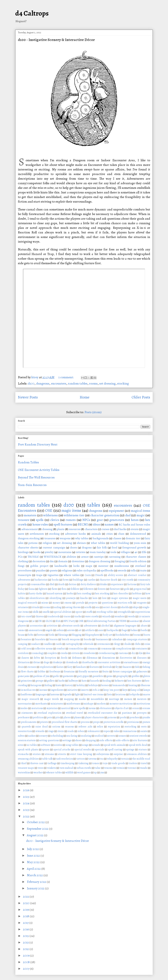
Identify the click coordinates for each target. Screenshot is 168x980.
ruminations (130, 731)
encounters (59, 383)
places (67, 717)
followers (89, 589)
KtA (58, 621)
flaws (54, 589)
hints (58, 685)
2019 (26, 910)
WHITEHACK (53, 557)
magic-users (140, 598)
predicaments (29, 722)
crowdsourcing (107, 653)
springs (130, 750)
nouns (92, 708)
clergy (117, 644)
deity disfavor (88, 584)
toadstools (54, 616)
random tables (78, 383)
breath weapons (71, 639)
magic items (71, 510)
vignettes (53, 575)
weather (38, 772)
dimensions (109, 658)
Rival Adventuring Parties (101, 621)
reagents (142, 603)
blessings (63, 635)
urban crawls (84, 768)
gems (110, 676)
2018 (26, 916)
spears (46, 750)
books (55, 580)
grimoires (26, 681)
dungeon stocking (29, 538)
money (56, 603)
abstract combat (137, 575)
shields (125, 607)
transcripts (25, 575)
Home (85, 397)
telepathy (112, 759)
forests (102, 589)
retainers (23, 607)
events (135, 529)
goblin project (39, 566)
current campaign (54, 547)
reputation (114, 727)
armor (85, 557)
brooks (88, 639)
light (77, 694)
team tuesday (98, 552)
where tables (72, 575)
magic (141, 515)
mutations (37, 708)
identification (37, 598)
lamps (147, 690)
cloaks (128, 644)
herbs (70, 594)
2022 (26, 816)
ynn (102, 772)
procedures (25, 570)
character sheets (28, 547)
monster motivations (121, 704)
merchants (41, 704)
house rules (40, 524)
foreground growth (134, 547)
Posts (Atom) (93, 412)
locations (121, 694)
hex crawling (84, 594)
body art (108, 635)
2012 (26, 949)
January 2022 (36, 888)
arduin (60, 630)
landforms (26, 694)
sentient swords (138, 736)
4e (136, 552)
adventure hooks (76, 534)
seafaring (86, 736)
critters (75, 653)
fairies (60, 667)
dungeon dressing (100, 561)
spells (40, 520)
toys (105, 763)
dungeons (43, 383)
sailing (58, 607)
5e (34, 621)
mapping (69, 699)
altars (144, 626)
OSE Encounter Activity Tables (39, 470)
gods (127, 589)
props (96, 722)
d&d (52, 584)
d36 (141, 653)
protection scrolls (113, 722)
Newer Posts (28, 397)
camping (23, 644)
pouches (134, 717)
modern (101, 704)
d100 (31, 383)
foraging (120, 561)
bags (125, 630)
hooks (37, 552)
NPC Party (69, 621)
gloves (147, 676)
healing (107, 681)
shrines (81, 543)
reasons (69, 727)
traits (143, 570)
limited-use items (94, 694)
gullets (51, 681)
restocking (130, 727)
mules (24, 708)
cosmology (38, 653)
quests (53, 570)
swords (122, 570)
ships (136, 607)
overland (140, 566)
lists (110, 694)
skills (36, 612)
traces (67, 616)
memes (128, 699)
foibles (41, 672)
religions (67, 570)
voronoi (132, 768)
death (61, 584)
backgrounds (101, 538)
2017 (26, 923)
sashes (32, 736)
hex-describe (121, 594)
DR (40, 621)
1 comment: (66, 377)
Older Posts (141, 397)
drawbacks (88, 662)
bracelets (40, 639)
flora (64, 589)
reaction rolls (125, 603)
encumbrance (131, 662)
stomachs (23, 754)
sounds (96, 745)
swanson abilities (137, 754)
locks (76, 566)
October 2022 (36, 822)
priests (44, 722)
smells (46, 612)
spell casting (115, 750)
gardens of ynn (41, 676)
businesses (102, 639)
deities (73, 584)
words (132, 616)
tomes (96, 763)
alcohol (105, 626)
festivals (107, 667)
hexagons (36, 685)
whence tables (54, 772)
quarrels (26, 727)
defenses (77, 658)
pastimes (127, 713)
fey (117, 667)
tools (113, 552)
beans (21, 635)
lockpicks (134, 694)
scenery (43, 736)
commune (106, 649)
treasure (24, 520)
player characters (94, 717)
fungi (21, 566)
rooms (93, 383)
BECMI (83, 524)
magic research (30, 699)
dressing (47, 529)
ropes (107, 731)
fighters (43, 589)
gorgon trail (140, 589)
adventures (24, 580)
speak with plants (28, 750)
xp (95, 772)
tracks (78, 616)
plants (61, 529)
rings (51, 731)
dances (25, 658)
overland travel (74, 713)
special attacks (62, 750)
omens (68, 603)
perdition (38, 717)
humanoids (119, 685)
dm (52, 561)
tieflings (52, 763)
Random (30, 444)
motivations (143, 704)
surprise (118, 754)
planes (78, 717)
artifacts (90, 630)
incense (43, 690)
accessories (36, 626)
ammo (21, 630)
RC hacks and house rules (134, 525)
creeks (64, 653)
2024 (26, 803)
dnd (128, 515)
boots (147, 635)
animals (96, 534)
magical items (141, 511)
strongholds (124, 612)
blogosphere (92, 635)
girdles (136, 676)
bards (144, 630)
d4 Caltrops (32, 13)
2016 (26, 929)
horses (105, 685)
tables (94, 505)
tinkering (83, 763)
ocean (136, 708)
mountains (65, 552)
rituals (36, 607)
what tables (98, 543)
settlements (37, 534)
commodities (76, 649)
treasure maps (26, 768)
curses (106, 529)
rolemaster (94, 731)
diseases (142, 658)
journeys (71, 598)
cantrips (99, 557)
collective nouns (44, 649)
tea (102, 759)
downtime (78, 561)
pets (50, 717)
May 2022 (34, 862)
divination (24, 662)
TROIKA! (33, 557)
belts (31, 635)
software (45, 745)
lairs (95, 598)
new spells (80, 708)
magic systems (120, 598)
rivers (61, 731)
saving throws (73, 607)
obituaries (105, 708)
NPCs (86, 520)
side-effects (123, 740)
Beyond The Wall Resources (36, 477)
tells (133, 570)
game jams (24, 676)
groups (40, 681)
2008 (27, 962)
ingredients (57, 690)
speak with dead (138, 745)
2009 (27, 955)
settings (67, 740)
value (98, 768)
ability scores (115, 575)
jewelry (49, 552)
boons (137, 635)
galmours (142, 672)
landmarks (61, 566)
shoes (78, 740)
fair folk (102, 547)
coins (147, 644)
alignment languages (125, 626)
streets (62, 754)
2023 (26, 810)
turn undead (66, 768)
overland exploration (49, 713)
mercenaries (25, 704)
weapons (65, 538)
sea (97, 607)
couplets (52, 653)
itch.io (96, 690)
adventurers (91, 626)
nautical (66, 708)
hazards (95, 681)
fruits (105, 672)
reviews (81, 552)
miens (45, 603)
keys (125, 690)
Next (54, 444)
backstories (41, 580)
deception (50, 658)
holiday (81, 685)
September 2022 (38, 829)
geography (122, 676)
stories (37, 754)
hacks (62, 681)
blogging (77, 635)
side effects (106, 740)
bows (66, 580)
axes (101, 630)
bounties (26, 639)
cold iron (26, 649)
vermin (120, 768)
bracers (54, 639)
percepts (142, 713)
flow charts (27, 672)
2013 (26, 942)
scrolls (88, 607)
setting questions (49, 740)
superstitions (143, 612)
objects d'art (122, 708)
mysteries (52, 708)
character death (108, 580)
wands (144, 768)
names (109, 524)
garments (68, 676)
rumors (71, 520)
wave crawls (92, 616)
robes (81, 731)
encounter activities (109, 662)
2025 (26, 797)
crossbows (89, 653)
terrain (125, 759)
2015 (26, 936)
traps (39, 575)
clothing (23, 561)
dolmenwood (138, 534)
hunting (133, 685)
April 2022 (34, 869)
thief (24, 763)
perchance (24, 717)
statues (143, 750)
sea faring (72, 736)
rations (56, 727)
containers (141, 649)
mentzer (103, 566)
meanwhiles (97, 699)
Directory (43, 444)
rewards (40, 731)
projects (93, 603)
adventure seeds (71, 626)
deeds (64, 658)
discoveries (126, 658)
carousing (115, 557)
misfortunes (73, 704)
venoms (108, 768)
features (94, 667)
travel (144, 763)
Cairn (88, 575)
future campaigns (123, 672)
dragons (87, 547)
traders (133, 763)
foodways (55, 672)
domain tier (133, 538)
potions (33, 543)
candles (48, 644)
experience (117, 584)
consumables (38, 584)
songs (85, 745)
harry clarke (36, 594)
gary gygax (83, 676)
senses (122, 736)
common (92, 649)
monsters (30, 515)
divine (37, 662)
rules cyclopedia (86, 570)
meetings (114, 699)
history (69, 685)
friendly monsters (89, 672)
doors (73, 547)
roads (71, 731)
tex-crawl (26, 616)
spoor (79, 612)
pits (58, 717)
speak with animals (114, 745)
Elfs (144, 552)
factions (132, 584)
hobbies (137, 594)
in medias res (28, 690)
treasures (50, 538)
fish (137, 667)
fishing (146, 667)
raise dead (42, 727)
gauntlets (98, 676)
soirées (58, 745)
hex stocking (102, 594)
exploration (46, 667)
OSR (81, 621)
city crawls (127, 580)
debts (37, 658)
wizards (107, 616)
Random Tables (28, 462)
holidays (93, 685)
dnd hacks (120, 529)
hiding (48, 685)
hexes (135, 520)
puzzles (41, 570)
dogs (47, 662)
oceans (146, 708)
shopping (91, 740)
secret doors (110, 607)
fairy (70, 667)
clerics (55, 520)
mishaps (89, 704)
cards (59, 644)
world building (119, 543)
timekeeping (67, 763)
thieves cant (37, 763)
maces (147, 694)
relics (100, 727)
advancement (30, 529)
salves (21, 736)
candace (36, 644)
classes (117, 538)
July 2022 (33, 849)
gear (100, 520)
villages (125, 552)
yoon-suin (140, 543)
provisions (133, 722)
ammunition (35, 630)
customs (123, 653)
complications (124, 649)
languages (41, 694)
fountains (69, 672)
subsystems (103, 754)
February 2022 (37, 882)
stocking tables (105, 612)
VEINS (123, 621)
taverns (92, 759)
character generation (105, 515)
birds (52, 635)
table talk (47, 759)
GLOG (49, 621)
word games (84, 772)
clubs (138, 644)
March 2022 (35, 875)
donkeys (58, 662)
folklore (75, 589)
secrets (111, 736)
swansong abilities (28, 759)
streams (49, 754)
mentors (142, 699)
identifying (55, 598)
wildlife (69, 772)
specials (100, 750)
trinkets (52, 768)
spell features (63, 524)
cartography (72, 644)
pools (123, 717)
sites (21, 745)
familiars (81, 667)
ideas (96, 524)
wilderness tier (74, 515)
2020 (27, 903)
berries (41, 635)
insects (85, 690)
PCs (20, 557)
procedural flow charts (64, 722)
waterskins (24, 772)
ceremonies (104, 644)
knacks (84, 598)
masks (82, 699)
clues (121, 534)
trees (41, 768)
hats (84, 681)
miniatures (57, 704)
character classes (136, 557)
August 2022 (36, 835)
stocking (123, 383)
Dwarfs (99, 575)
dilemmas (92, 658)
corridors (23, 653)
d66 (148, 653)
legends (67, 694)
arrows (71, 630)
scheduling (57, 736)
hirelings (23, 552)
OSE (49, 510)
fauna (32, 589)
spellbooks (107, 570)
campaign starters (137, 639)
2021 (26, 896)
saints (144, 731)
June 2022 (34, 856)
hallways (73, 681)
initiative (72, 690)
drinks (103, 584)
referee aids (85, 727)
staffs (89, 612)
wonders (119, 616)
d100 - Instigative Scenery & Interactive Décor (56, 40)
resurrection (25, 731)
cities (110, 534)
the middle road (141, 759)
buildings (78, 580)
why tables (82, 538)
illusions (145, 685)
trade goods (118, 763)
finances (127, 667)
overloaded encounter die (102, 713)
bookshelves (123, 635)
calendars (117, 639)
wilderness (50, 515)
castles (91, 580)
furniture (115, 589)
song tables (72, 745)
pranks (146, 717)
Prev (21, 444)
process (85, 722)
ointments (27, 713)
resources (75, 529)
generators (117, 520)
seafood (99, 736)
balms (134, 630)
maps (89, 566)
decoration (39, 561)
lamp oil (135, 690)
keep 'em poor (111, 690)
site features (140, 740)
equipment (116, 511)
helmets (119, 681)
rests (144, 727)
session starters (27, 740)
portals (80, 603)
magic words (52, 699)
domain (63, 561)
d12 (133, 653)
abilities (71, 557)
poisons (112, 717)
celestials (88, 644)
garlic (56, 676)
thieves (40, 616)
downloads (72, 662)
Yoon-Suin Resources (32, 485)
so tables (32, 745)
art (80, 630)
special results (83, 750)
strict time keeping (81, 754)
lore (104, 598)
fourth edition (138, 561)
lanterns (55, 694)
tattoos (81, 759)
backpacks (112, 630)
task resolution (64, 759)
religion (47, 543)
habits (21, 594)
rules (116, 731)
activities (52, 626)
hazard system (55, 594)
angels (49, 630)
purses (146, 722)
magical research (27, 603)
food (115, 547)
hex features (134, 681)
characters (91, 529)
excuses (32, 667)
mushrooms (122, 566)
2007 (26, 969)
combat (61, 649)
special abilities (63, 612)
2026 (26, 790)
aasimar (134, 621)
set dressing (107, 383)
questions (107, 603)
